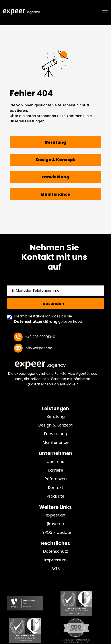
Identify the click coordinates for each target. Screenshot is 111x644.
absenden (53, 304)
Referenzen (56, 479)
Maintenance (56, 442)
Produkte (55, 496)
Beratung (56, 416)
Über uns (55, 462)
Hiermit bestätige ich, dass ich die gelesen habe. (46, 319)
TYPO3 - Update (56, 532)
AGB (56, 569)
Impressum (55, 560)
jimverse (55, 524)
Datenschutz (56, 551)
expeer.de (55, 515)
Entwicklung (56, 434)
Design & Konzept (55, 425)
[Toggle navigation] (105, 14)
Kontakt (56, 487)
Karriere (55, 470)
